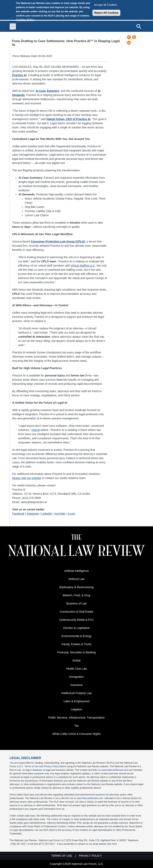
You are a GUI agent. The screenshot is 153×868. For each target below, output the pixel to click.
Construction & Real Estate (76, 612)
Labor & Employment (77, 701)
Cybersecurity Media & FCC (76, 620)
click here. (112, 844)
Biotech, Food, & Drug (76, 595)
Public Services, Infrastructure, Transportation (76, 718)
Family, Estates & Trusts (76, 644)
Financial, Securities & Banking (77, 652)
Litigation (76, 709)
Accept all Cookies (105, 5)
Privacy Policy (51, 766)
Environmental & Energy (77, 636)
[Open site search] (139, 26)
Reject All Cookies (106, 13)
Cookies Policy (25, 20)
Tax (76, 726)
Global (76, 660)
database (37, 770)
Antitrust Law (77, 579)
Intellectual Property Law (76, 693)
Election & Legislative (76, 628)
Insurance (76, 685)
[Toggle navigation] (13, 26)
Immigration (76, 677)
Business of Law (76, 603)
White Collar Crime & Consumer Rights (77, 734)
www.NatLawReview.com (115, 770)
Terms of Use (32, 766)
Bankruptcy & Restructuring (76, 587)
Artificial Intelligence (76, 571)
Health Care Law (76, 669)
